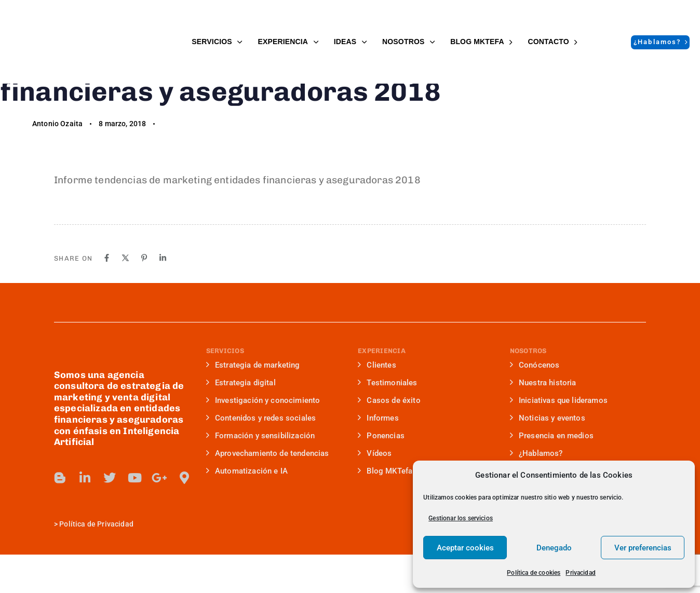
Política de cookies (534, 573)
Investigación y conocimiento (263, 439)
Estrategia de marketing (253, 403)
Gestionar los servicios (461, 518)
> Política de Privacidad (94, 562)
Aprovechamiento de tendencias (268, 492)
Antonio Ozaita (57, 162)
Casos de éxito (389, 439)
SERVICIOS (217, 42)
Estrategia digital (241, 421)
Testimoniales (388, 421)
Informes (378, 456)
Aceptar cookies (465, 548)
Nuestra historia (543, 421)
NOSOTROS (408, 42)
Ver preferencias (643, 548)
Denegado (554, 548)
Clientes (377, 403)
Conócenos (535, 403)
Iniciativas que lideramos (559, 439)
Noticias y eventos (548, 456)
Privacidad (581, 573)
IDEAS (350, 42)
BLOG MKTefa (481, 42)
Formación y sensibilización (261, 474)
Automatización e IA (247, 509)
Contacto (552, 42)
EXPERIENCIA (288, 42)
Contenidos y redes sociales (261, 456)
